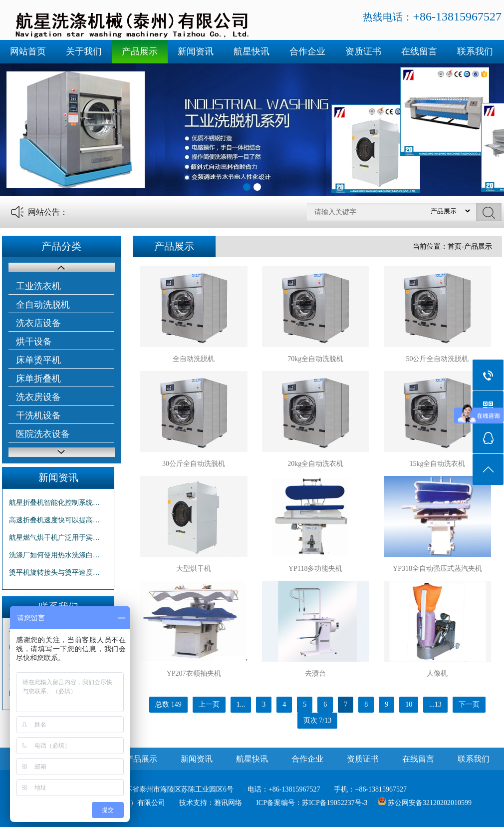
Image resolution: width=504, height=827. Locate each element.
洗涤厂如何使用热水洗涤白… (54, 555)
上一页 (209, 704)
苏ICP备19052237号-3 (335, 803)
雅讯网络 (228, 803)
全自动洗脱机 (43, 305)
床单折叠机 (38, 379)
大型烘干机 (194, 569)
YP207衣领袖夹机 (194, 673)
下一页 (469, 704)
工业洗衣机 (38, 286)
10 (409, 704)
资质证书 (363, 51)
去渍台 (315, 673)
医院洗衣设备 (43, 434)
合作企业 (307, 51)
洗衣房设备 (38, 397)
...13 (435, 704)
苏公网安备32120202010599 (430, 803)
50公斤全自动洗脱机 (437, 359)
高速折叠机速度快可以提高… (54, 520)
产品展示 (140, 51)
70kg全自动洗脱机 (315, 359)
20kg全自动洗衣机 (315, 464)
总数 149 (168, 704)
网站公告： (48, 212)
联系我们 (475, 51)
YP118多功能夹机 (315, 569)
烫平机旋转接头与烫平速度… (54, 573)
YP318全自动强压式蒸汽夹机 (437, 569)
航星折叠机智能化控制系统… (54, 503)
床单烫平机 (38, 360)
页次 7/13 (317, 720)
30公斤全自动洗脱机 (194, 464)
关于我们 (84, 51)
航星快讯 (252, 51)
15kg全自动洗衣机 (437, 464)
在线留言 (419, 51)
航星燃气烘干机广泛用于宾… (54, 538)
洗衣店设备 (38, 323)
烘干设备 (34, 342)
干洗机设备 (38, 415)
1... (241, 704)
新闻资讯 (196, 51)
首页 (455, 246)
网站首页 (28, 51)
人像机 (437, 673)
